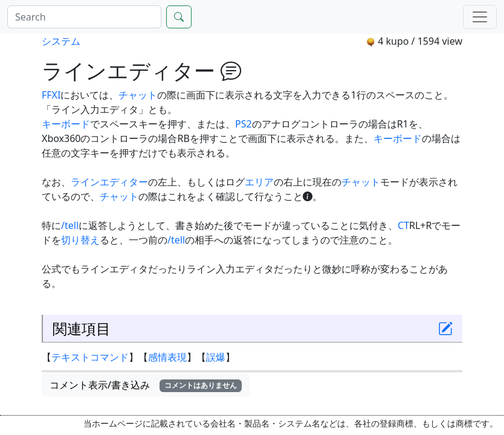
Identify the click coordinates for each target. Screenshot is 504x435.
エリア (259, 182)
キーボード (66, 124)
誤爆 (216, 357)
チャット (138, 95)
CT (403, 225)
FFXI (51, 95)
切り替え (80, 240)
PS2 (244, 124)
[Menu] (480, 17)
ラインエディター (109, 182)
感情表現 (167, 357)
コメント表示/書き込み (146, 385)
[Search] (84, 17)
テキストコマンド (90, 357)
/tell (70, 225)
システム (61, 41)
